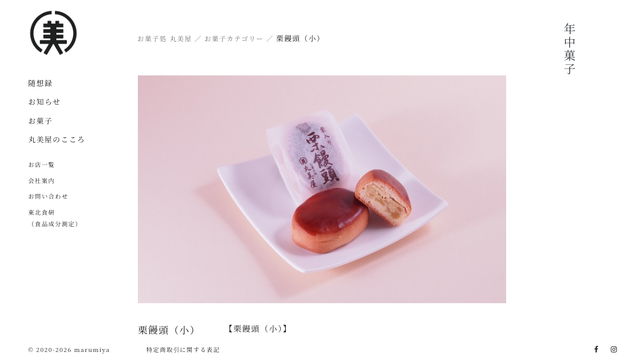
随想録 (41, 83)
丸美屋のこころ (57, 139)
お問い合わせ (48, 196)
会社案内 (42, 180)
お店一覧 (42, 164)
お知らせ (45, 101)
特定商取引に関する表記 (183, 349)
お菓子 (41, 120)
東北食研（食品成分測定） (55, 218)
